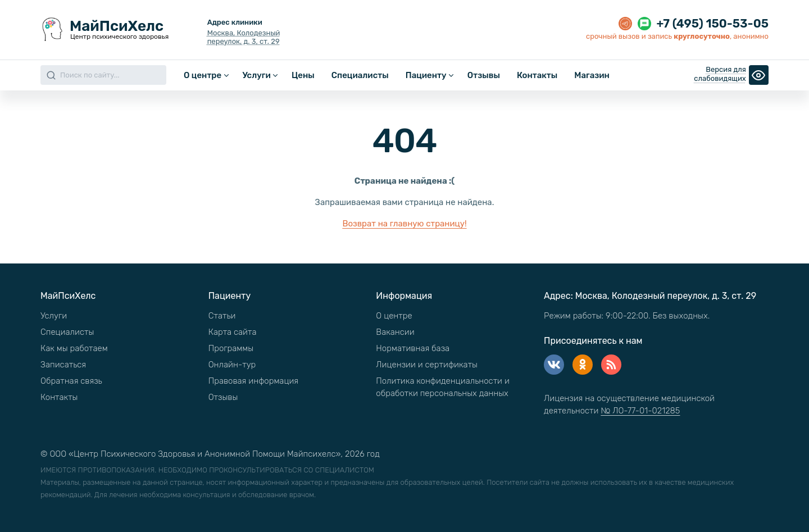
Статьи (222, 316)
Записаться (63, 365)
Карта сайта (233, 332)
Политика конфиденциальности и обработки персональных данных (443, 387)
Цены (303, 75)
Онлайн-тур (232, 365)
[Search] (103, 75)
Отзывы (484, 75)
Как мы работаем (74, 348)
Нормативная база (413, 348)
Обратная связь (71, 381)
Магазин (592, 75)
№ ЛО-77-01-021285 (640, 411)
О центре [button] (203, 75)
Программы (231, 348)
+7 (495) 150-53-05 (713, 24)
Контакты (537, 75)
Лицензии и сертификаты (427, 365)
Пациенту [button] (426, 75)
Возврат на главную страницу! (404, 224)
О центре (394, 316)
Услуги (54, 316)
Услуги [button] (256, 75)
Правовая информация (253, 381)
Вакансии (395, 332)
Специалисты (360, 75)
